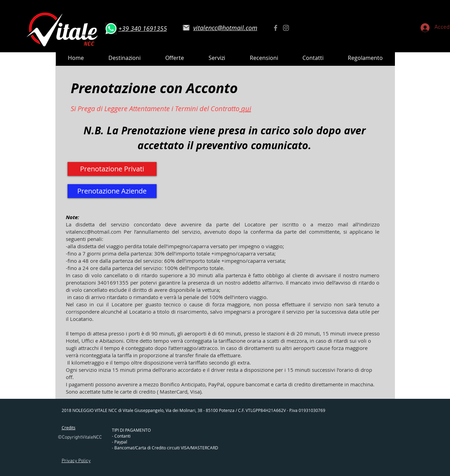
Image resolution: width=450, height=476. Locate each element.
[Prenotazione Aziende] (112, 191)
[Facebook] (276, 28)
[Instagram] (286, 28)
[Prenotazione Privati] (112, 169)
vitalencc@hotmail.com (94, 232)
